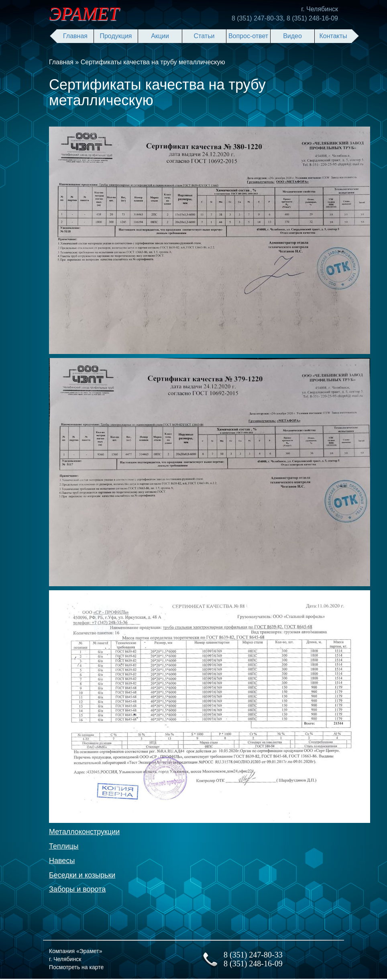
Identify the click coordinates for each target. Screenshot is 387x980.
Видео (292, 36)
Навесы (62, 861)
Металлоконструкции (84, 832)
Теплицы (64, 846)
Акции (160, 36)
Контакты (333, 36)
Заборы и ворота (77, 889)
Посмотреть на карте (76, 967)
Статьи (204, 36)
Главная (75, 36)
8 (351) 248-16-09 (312, 18)
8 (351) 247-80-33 (257, 18)
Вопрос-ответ (248, 36)
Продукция (116, 36)
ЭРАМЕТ (84, 14)
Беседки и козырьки (82, 875)
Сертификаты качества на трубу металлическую (153, 62)
